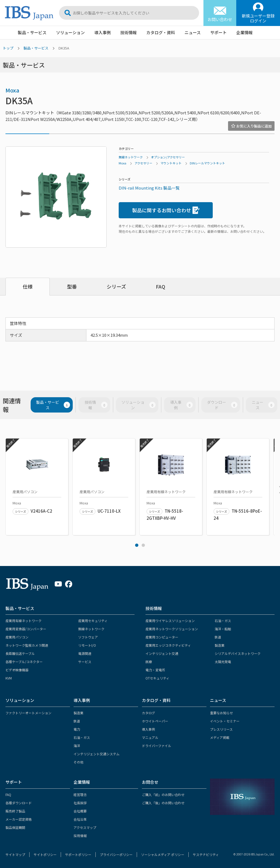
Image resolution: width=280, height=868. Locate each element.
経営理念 (80, 795)
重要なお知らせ (221, 713)
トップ (8, 48)
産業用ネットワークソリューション (172, 629)
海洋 (77, 746)
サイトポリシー (45, 854)
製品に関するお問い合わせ (166, 210)
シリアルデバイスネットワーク (238, 653)
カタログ (148, 713)
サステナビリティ (206, 854)
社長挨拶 (80, 803)
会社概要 (80, 811)
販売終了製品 (15, 811)
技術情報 (129, 32)
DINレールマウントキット (207, 163)
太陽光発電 (223, 662)
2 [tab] (143, 545)
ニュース (193, 32)
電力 (77, 729)
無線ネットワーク (131, 157)
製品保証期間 (15, 827)
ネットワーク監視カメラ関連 (27, 645)
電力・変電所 (155, 670)
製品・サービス (32, 32)
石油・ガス (223, 621)
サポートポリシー (78, 854)
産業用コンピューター (162, 637)
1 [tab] (137, 545)
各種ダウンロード (19, 803)
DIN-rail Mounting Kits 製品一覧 (149, 188)
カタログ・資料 (161, 32)
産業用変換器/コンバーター (26, 629)
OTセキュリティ (157, 678)
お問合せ (150, 782)
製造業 (220, 645)
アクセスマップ (85, 827)
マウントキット (171, 163)
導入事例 (103, 32)
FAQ (161, 286)
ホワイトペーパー (155, 721)
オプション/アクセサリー (168, 157)
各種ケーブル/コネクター (24, 662)
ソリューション (70, 32)
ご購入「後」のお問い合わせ (163, 803)
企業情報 (244, 32)
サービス (85, 662)
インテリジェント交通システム (97, 754)
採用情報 (80, 836)
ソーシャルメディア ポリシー (163, 854)
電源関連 (85, 653)
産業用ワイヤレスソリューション (170, 621)
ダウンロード (222, 405)
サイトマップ (15, 854)
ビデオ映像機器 (17, 670)
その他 (78, 762)
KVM (9, 678)
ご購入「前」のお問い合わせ (163, 795)
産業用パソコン (17, 637)
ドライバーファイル (157, 746)
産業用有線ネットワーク (24, 621)
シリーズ (116, 286)
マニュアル (150, 737)
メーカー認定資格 (19, 819)
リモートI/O (87, 645)
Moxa (12, 90)
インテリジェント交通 (162, 653)
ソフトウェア (88, 637)
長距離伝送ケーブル (20, 653)
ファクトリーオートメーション (28, 713)
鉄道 (218, 637)
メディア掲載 (220, 737)
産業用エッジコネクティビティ (168, 645)
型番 (72, 286)
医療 (149, 662)
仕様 (28, 286)
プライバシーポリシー (116, 854)
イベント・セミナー (225, 721)
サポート (218, 32)
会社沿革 (80, 819)
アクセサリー (143, 163)
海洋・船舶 (223, 629)
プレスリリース (221, 729)
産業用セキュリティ (93, 621)
